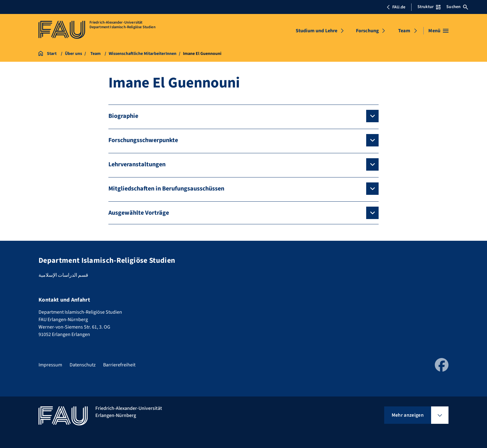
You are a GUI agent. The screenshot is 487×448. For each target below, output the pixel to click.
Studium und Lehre (317, 31)
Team (404, 31)
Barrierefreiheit (119, 365)
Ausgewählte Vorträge (139, 213)
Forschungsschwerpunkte (143, 140)
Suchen (457, 7)
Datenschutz (83, 365)
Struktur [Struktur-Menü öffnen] (429, 7)
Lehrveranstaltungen (137, 164)
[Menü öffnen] (438, 31)
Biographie (123, 116)
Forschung (367, 31)
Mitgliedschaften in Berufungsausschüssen (166, 189)
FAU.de (396, 7)
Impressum (50, 365)
